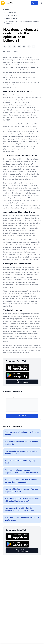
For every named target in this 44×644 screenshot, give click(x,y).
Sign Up (34, 3)
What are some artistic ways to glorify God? (20, 462)
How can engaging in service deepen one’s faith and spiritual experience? (22, 500)
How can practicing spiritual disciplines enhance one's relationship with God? (20, 509)
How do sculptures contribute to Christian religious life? (21, 443)
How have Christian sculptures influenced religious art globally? (21, 490)
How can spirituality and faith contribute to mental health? (22, 519)
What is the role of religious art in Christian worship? (22, 433)
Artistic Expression (12, 18)
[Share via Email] (19, 46)
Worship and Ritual (12, 15)
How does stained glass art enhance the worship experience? (21, 452)
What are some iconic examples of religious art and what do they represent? (21, 471)
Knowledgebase (11, 13)
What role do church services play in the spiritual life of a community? (21, 481)
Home (6, 10)
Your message (10, 397)
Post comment (22, 416)
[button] (22, 382)
